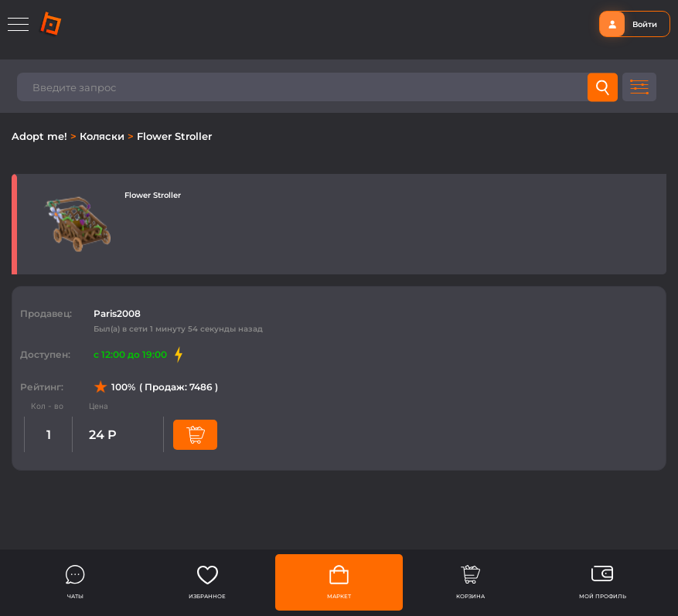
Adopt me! (41, 136)
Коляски (104, 136)
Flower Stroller (174, 136)
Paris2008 (117, 313)
